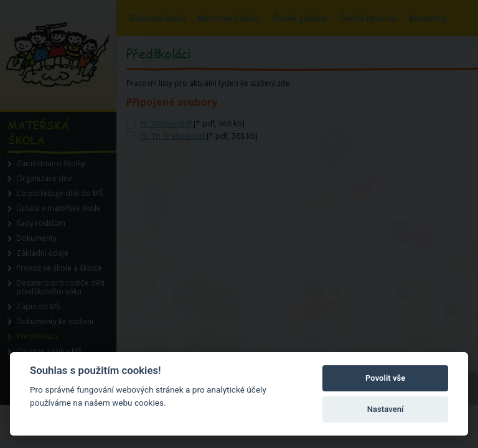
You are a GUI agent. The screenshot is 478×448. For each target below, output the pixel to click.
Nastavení (386, 409)
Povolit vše (385, 378)
